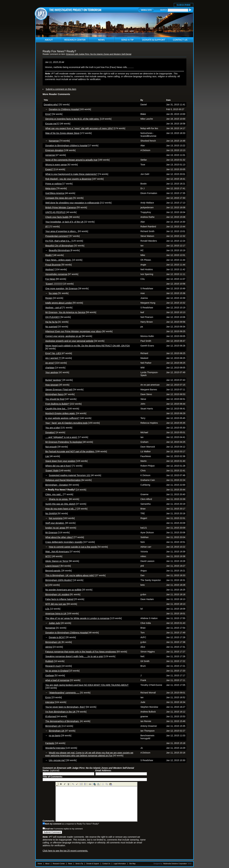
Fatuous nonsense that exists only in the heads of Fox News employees (81, 652)
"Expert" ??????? (54, 284)
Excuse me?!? (52, 124)
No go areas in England (57, 671)
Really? (49, 255)
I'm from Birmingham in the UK (60, 712)
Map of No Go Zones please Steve (62, 133)
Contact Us (106, 864)
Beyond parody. (53, 571)
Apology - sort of (53, 308)
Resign (49, 298)
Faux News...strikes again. (58, 260)
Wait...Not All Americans (57, 552)
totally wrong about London (59, 303)
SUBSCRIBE (184, 5)
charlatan (50, 368)
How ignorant (52, 385)
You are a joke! (53, 428)
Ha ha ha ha (51, 322)
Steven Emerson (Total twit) (59, 390)
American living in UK (56, 614)
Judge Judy (55, 623)
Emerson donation (54, 150)
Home (40, 864)
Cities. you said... (54, 494)
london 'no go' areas (55, 528)
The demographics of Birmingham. (62, 721)
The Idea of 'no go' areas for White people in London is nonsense (77, 618)
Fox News (50, 279)
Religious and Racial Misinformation (63, 480)
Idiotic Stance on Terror (57, 561)
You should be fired (55, 399)
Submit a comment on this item (61, 89)
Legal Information (120, 864)
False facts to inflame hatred (59, 599)
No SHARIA (51, 513)
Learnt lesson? (53, 566)
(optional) (51, 770)
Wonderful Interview (55, 748)
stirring (49, 647)
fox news (53, 293)
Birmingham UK (53, 642)
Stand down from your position (60, 461)
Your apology (52, 372)
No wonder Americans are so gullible (63, 590)
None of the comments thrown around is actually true (71, 160)
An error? (50, 363)
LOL (47, 609)
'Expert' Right (52, 471)
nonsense (50, 155)
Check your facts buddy (57, 217)
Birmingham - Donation (57, 485)
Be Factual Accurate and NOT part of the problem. (70, 451)
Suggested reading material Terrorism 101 (69, 475)
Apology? (50, 269)
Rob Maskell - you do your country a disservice (68, 179)
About (47, 864)
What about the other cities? (59, 537)
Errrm (48, 697)
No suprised (51, 327)
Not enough (51, 447)
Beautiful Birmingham (59, 250)
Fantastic (50, 743)
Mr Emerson (51, 532)
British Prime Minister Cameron (61, 207)
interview (50, 702)
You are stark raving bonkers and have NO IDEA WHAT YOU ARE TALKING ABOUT (87, 685)
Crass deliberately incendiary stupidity (64, 542)
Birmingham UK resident (57, 594)
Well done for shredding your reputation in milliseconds (72, 203)
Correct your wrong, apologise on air (63, 336)
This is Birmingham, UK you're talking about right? (70, 575)
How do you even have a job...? (61, 509)
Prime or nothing (54, 184)
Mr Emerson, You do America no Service (65, 312)
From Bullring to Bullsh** (57, 404)
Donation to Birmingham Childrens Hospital (67, 633)
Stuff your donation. (55, 523)
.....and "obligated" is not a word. (61, 437)
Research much (53, 666)
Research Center (59, 864)
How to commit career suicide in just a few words (73, 547)
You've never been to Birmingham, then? (65, 707)
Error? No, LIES (53, 353)
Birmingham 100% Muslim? (59, 580)
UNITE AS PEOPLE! (56, 212)
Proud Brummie (53, 265)
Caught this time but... (56, 409)
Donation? (50, 432)
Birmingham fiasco (54, 394)
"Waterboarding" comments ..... (64, 693)
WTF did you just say (56, 604)
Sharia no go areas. (59, 499)
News (70, 864)
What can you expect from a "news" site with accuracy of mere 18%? (79, 128)
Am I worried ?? (53, 358)
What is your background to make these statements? (71, 174)
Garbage (50, 675)
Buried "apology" (54, 380)
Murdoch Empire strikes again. (60, 413)
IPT (47, 227)
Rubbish (49, 661)
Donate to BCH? (57, 637)
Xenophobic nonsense (56, 274)
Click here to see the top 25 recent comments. (65, 851)
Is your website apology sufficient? (62, 418)
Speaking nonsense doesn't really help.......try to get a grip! (74, 656)
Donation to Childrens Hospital (64, 109)
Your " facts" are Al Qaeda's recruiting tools (66, 423)
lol (46, 585)
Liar (47, 456)
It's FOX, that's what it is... (58, 241)
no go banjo (55, 736)
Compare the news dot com (59, 198)
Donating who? (51, 105)
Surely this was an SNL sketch (60, 504)
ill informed (51, 716)
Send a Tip (79, 864)
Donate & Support (93, 864)
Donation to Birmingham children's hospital (66, 146)
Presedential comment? (57, 236)
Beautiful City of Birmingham (59, 246)
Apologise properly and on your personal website (69, 341)
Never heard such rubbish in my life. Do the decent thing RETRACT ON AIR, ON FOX (88, 346)
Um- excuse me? (57, 760)
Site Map (132, 864)
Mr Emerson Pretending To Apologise (64, 442)
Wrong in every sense (56, 165)
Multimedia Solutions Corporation (175, 864)
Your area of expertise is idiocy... (61, 231)
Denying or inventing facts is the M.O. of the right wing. (72, 119)
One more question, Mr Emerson (61, 288)
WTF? (48, 556)
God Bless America (55, 193)
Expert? (49, 169)
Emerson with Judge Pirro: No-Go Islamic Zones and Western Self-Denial (99, 54)
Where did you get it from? (58, 466)
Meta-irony (51, 188)
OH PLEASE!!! (53, 317)
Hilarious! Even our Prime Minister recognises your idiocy (73, 331)
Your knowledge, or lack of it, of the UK (64, 222)
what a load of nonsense (57, 680)
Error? (48, 114)
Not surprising (56, 518)
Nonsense (54, 141)
